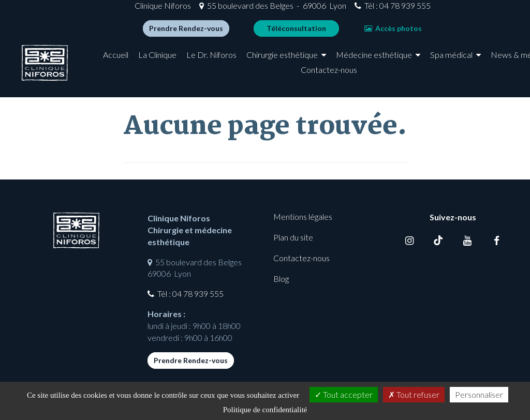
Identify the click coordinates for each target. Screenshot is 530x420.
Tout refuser (414, 394)
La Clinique (164, 63)
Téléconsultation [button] (275, 32)
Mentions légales (303, 216)
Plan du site (293, 237)
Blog (281, 279)
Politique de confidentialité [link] (265, 410)
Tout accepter (344, 394)
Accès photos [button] (372, 32)
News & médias (261, 78)
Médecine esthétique (381, 63)
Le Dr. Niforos (218, 63)
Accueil (122, 63)
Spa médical (458, 63)
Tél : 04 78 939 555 (376, 10)
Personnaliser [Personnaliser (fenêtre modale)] (479, 394)
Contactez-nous (335, 78)
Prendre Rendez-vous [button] (164, 32)
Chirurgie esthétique (289, 63)
